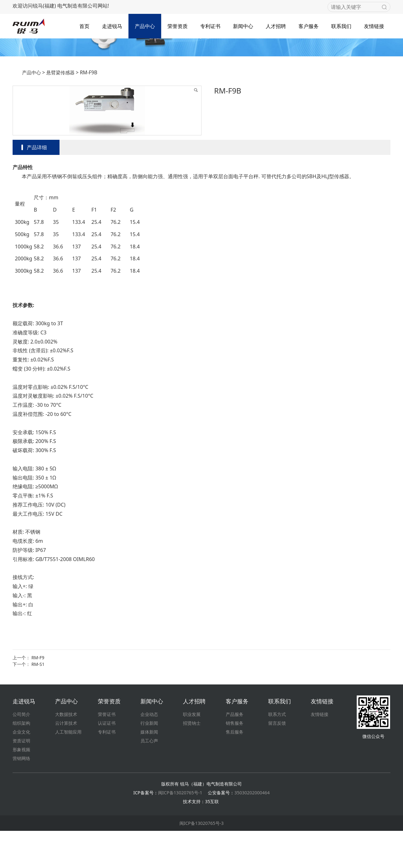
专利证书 (210, 25)
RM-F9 (38, 695)
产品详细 (37, 184)
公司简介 (21, 751)
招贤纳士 (192, 760)
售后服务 (235, 769)
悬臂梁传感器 (60, 110)
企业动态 (149, 751)
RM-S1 (38, 701)
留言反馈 (277, 760)
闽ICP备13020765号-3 (202, 860)
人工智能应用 (68, 769)
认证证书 (107, 760)
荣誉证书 (107, 751)
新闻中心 (243, 25)
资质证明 (21, 778)
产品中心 (145, 25)
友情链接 (374, 25)
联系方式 (277, 751)
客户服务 (309, 25)
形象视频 (21, 787)
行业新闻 (149, 760)
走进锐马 (112, 25)
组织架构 (21, 760)
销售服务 (235, 760)
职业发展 (192, 751)
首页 (84, 25)
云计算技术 (66, 760)
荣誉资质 (178, 25)
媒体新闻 (149, 769)
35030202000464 (252, 830)
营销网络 (21, 795)
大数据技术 (66, 751)
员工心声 (149, 778)
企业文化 (21, 769)
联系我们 (341, 25)
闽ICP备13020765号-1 (180, 830)
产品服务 (235, 751)
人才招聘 (276, 25)
